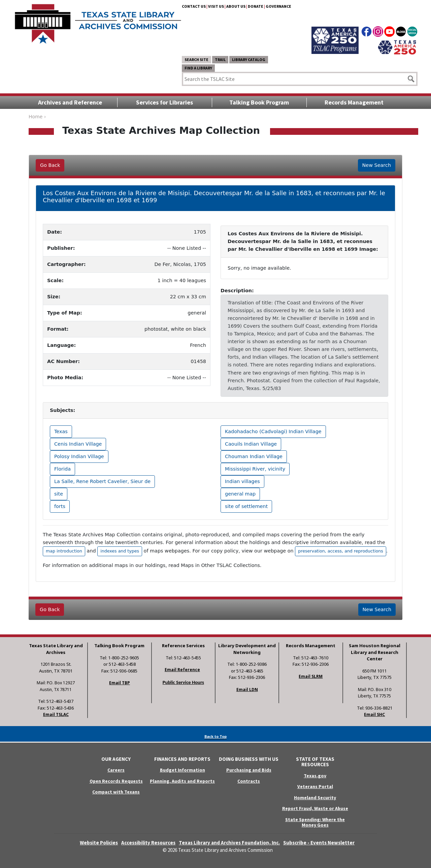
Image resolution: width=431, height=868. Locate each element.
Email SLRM (311, 676)
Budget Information (183, 770)
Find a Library (198, 68)
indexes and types (120, 551)
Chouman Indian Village (254, 456)
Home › (37, 117)
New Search (377, 165)
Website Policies (99, 843)
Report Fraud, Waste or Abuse (315, 808)
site (59, 494)
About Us (236, 6)
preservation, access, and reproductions (340, 551)
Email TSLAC (56, 714)
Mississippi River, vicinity (255, 469)
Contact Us (194, 6)
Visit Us (216, 6)
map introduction (64, 551)
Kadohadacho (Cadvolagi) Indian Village (273, 431)
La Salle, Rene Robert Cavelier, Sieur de (102, 481)
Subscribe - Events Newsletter (319, 843)
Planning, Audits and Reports (182, 781)
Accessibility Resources (148, 843)
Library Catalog (249, 59)
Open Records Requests (116, 781)
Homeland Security (315, 798)
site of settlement (246, 506)
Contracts (249, 781)
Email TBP (120, 683)
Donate (256, 6)
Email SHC (374, 714)
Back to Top (215, 736)
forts (60, 506)
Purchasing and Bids (249, 770)
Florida (62, 469)
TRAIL (220, 59)
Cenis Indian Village (78, 444)
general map (240, 494)
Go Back (50, 165)
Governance (278, 6)
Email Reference (182, 670)
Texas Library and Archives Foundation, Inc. (229, 843)
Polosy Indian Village (79, 456)
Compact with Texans (116, 792)
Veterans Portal (315, 786)
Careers (116, 770)
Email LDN (247, 690)
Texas (61, 431)
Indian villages (242, 481)
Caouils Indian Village (251, 444)
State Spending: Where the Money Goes (315, 822)
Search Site (196, 59)
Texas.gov (315, 776)
